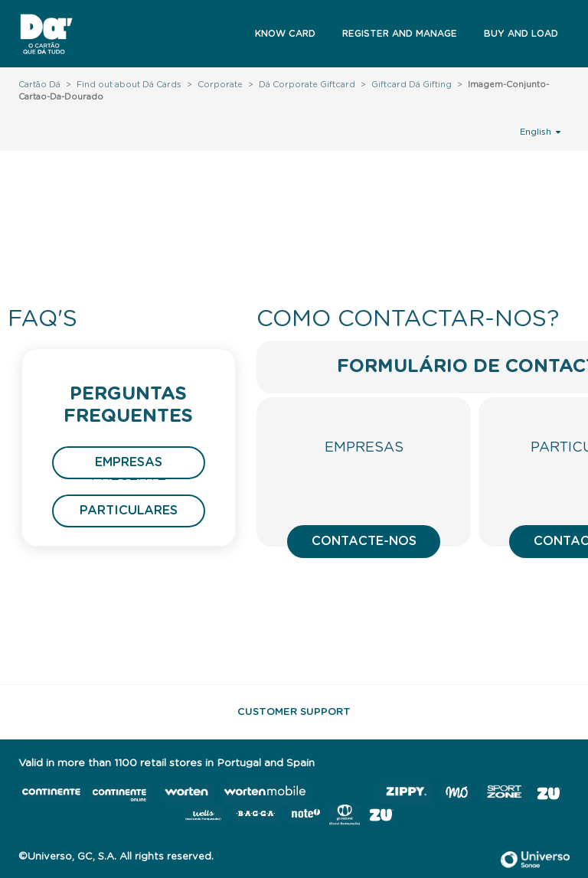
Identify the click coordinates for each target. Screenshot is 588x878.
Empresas (129, 462)
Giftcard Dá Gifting (412, 85)
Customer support (294, 712)
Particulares (129, 511)
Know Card (285, 34)
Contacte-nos (364, 541)
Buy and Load (521, 34)
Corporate (220, 85)
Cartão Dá (39, 85)
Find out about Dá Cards (129, 85)
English (540, 131)
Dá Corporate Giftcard (307, 85)
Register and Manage (400, 34)
